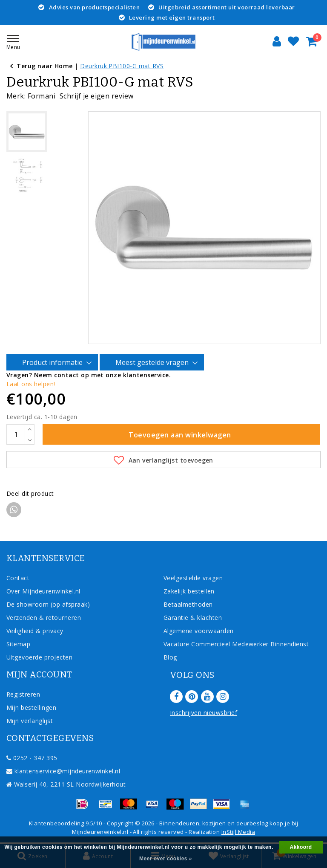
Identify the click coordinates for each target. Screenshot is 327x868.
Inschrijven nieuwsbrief (204, 713)
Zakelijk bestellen (189, 591)
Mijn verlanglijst (30, 721)
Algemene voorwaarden (199, 631)
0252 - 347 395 (32, 758)
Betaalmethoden (188, 604)
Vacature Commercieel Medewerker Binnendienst (236, 644)
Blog (170, 657)
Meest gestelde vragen (153, 363)
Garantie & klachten (193, 618)
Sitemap (18, 644)
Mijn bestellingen (31, 707)
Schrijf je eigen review (97, 96)
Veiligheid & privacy (35, 631)
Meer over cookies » (166, 859)
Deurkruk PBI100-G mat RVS (122, 66)
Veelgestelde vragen (193, 578)
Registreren (23, 694)
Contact (18, 578)
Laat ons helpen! (31, 384)
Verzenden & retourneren (44, 618)
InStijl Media (238, 832)
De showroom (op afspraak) (50, 604)
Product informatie (54, 363)
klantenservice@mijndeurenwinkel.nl (63, 771)
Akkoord (301, 847)
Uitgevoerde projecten (39, 657)
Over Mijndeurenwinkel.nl (43, 591)
